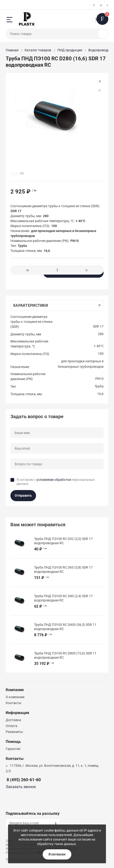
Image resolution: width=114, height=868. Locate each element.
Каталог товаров (38, 50)
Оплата (11, 726)
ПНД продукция (70, 50)
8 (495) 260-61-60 (24, 780)
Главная (12, 50)
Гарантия (13, 749)
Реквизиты (14, 732)
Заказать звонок (21, 787)
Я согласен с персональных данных (56, 482)
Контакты (14, 703)
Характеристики (30, 305)
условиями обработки (54, 480)
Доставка (13, 720)
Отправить (23, 495)
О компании (15, 697)
